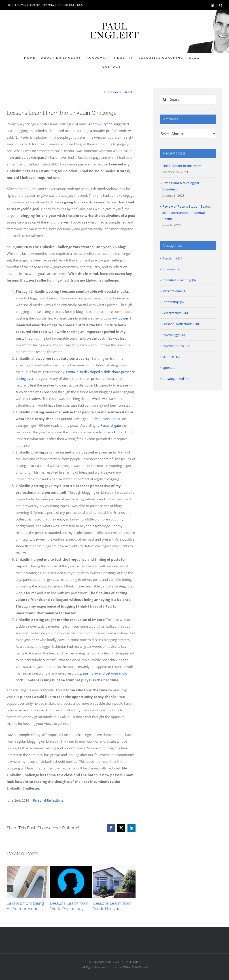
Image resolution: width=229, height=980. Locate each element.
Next (129, 92)
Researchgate (111, 425)
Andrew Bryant (100, 124)
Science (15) (171, 357)
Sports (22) (170, 368)
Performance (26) (175, 313)
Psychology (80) (174, 335)
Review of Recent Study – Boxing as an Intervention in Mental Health (187, 213)
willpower (121, 318)
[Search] (165, 99)
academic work (104, 432)
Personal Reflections (48, 800)
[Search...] (188, 99)
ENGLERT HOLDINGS (70, 5)
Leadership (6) (173, 302)
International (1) (174, 291)
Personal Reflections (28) (181, 324)
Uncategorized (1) (175, 379)
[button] (10, 889)
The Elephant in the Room (182, 166)
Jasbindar (32, 640)
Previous (114, 92)
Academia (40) (173, 258)
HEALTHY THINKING (41, 5)
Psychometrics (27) (176, 346)
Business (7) (171, 269)
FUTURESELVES (16, 5)
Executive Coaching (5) (179, 280)
